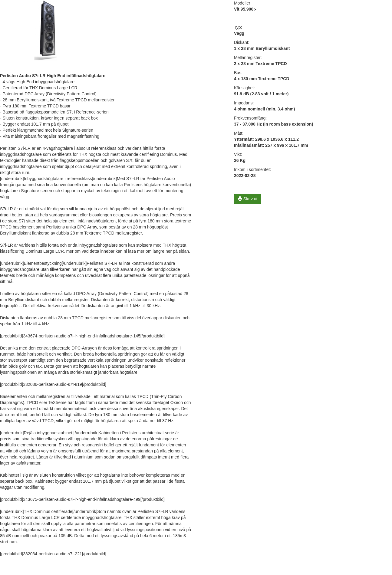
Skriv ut (248, 199)
